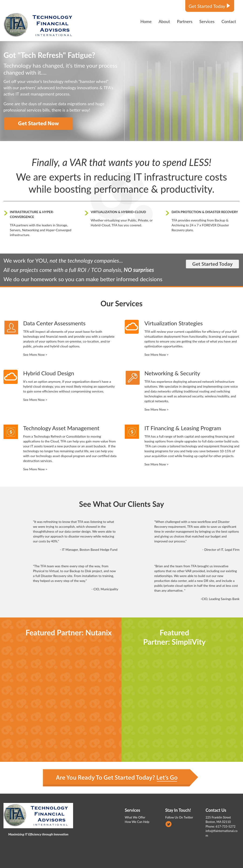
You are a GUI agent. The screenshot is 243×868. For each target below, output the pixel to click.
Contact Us (216, 810)
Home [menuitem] (146, 21)
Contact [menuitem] (229, 21)
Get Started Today (207, 6)
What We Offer (135, 817)
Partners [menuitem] (185, 21)
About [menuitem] (164, 21)
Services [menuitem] (207, 21)
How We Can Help (137, 822)
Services (132, 810)
